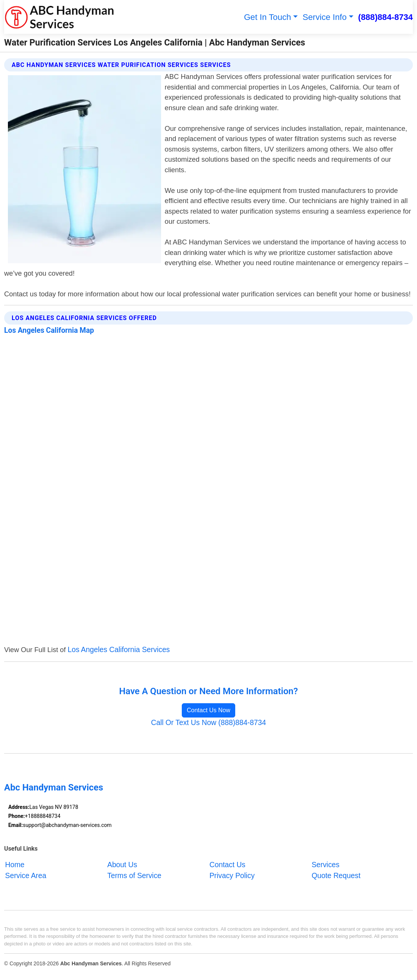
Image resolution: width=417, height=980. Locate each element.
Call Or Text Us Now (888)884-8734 (208, 723)
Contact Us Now (208, 710)
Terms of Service (134, 876)
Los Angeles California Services (119, 650)
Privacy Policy (232, 876)
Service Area (26, 876)
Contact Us (227, 865)
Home (15, 865)
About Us (122, 865)
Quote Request (336, 876)
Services (326, 865)
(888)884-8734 (386, 17)
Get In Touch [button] (267, 17)
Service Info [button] (325, 17)
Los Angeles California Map (49, 330)
